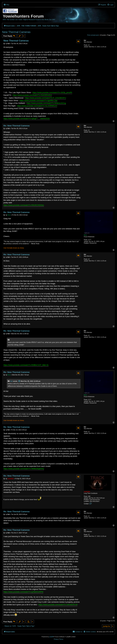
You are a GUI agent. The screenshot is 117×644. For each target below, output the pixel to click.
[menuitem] (6, 5)
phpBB (51, 637)
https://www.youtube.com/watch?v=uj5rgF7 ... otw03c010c (27, 119)
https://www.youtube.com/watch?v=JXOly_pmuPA (52, 92)
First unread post (93, 35)
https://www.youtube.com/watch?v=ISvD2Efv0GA (32, 95)
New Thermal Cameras (16, 32)
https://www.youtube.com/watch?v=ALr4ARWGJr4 (37, 106)
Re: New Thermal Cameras (17, 126)
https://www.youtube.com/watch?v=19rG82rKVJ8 (58, 605)
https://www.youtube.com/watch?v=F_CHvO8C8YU (45, 98)
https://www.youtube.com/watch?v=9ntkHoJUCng (46, 103)
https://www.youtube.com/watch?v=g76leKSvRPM (23, 592)
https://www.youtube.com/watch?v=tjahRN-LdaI (39, 101)
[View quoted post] (19, 381)
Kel (85, 40)
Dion (85, 235)
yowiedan (87, 492)
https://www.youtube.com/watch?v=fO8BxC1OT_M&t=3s (26, 365)
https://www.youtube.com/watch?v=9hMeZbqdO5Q (24, 469)
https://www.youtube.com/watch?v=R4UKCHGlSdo (24, 205)
